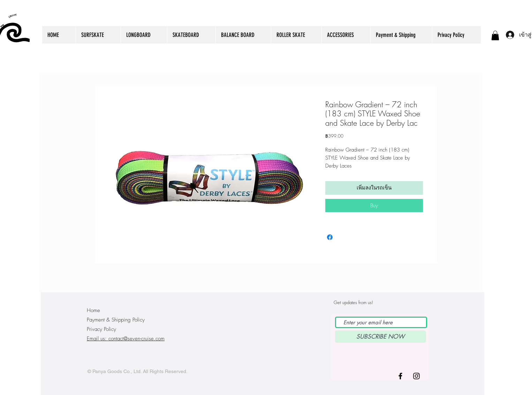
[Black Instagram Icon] (416, 376)
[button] (495, 35)
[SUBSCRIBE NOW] (381, 337)
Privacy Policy (101, 329)
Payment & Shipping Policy (116, 320)
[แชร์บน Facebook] (330, 237)
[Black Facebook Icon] (400, 376)
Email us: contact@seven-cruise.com (126, 339)
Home (93, 310)
